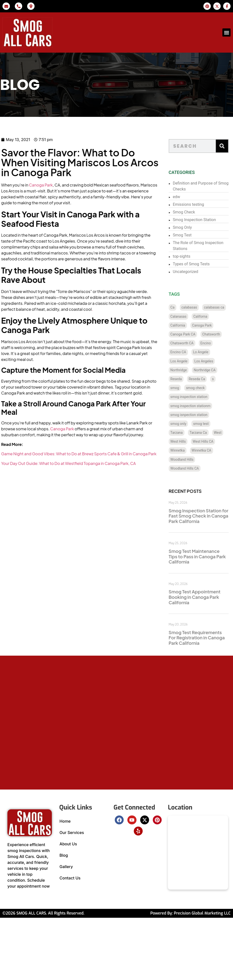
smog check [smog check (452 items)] (202, 388)
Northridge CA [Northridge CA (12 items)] (211, 370)
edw (183, 197)
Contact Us (70, 878)
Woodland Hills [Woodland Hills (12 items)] (188, 459)
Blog (64, 855)
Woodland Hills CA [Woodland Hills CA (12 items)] (191, 468)
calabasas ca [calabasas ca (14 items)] (220, 307)
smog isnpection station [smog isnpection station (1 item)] (195, 415)
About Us (68, 844)
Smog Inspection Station (200, 220)
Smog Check (190, 212)
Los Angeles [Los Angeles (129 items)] (210, 361)
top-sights (188, 256)
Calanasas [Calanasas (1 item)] (184, 316)
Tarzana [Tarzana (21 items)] (183, 433)
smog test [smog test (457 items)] (207, 424)
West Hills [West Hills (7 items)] (184, 441)
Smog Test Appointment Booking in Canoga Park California (201, 597)
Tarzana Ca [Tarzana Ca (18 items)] (204, 433)
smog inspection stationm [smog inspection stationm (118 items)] (196, 406)
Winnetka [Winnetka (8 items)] (184, 450)
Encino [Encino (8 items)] (212, 343)
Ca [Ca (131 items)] (179, 307)
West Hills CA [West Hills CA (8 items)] (209, 441)
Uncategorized (192, 272)
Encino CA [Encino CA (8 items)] (184, 352)
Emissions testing (195, 204)
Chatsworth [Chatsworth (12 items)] (217, 334)
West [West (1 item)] (224, 433)
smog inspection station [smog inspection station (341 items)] (195, 397)
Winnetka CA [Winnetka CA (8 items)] (208, 450)
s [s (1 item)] (219, 379)
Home (65, 821)
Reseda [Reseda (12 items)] (182, 379)
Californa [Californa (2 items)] (207, 316)
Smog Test (188, 235)
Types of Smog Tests (197, 264)
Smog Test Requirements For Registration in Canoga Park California (203, 638)
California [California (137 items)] (184, 325)
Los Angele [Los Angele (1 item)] (185, 361)
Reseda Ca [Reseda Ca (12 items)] (203, 379)
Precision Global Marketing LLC (202, 913)
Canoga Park (26, 185)
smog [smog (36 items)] (181, 388)
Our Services (72, 833)
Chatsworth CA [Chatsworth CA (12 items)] (188, 343)
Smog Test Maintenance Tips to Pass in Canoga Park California (203, 556)
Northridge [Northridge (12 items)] (185, 370)
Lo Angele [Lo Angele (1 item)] (207, 352)
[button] (226, 32)
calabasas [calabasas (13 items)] (195, 307)
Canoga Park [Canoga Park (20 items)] (208, 325)
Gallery (66, 867)
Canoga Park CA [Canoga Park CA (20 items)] (189, 334)
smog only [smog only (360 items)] (184, 424)
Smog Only (188, 227)
